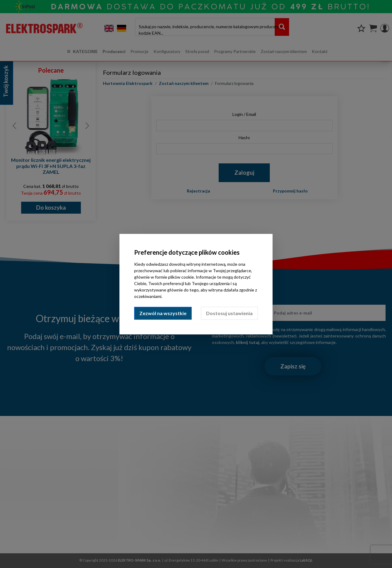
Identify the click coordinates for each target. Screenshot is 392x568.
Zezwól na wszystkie (163, 313)
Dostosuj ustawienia (229, 313)
